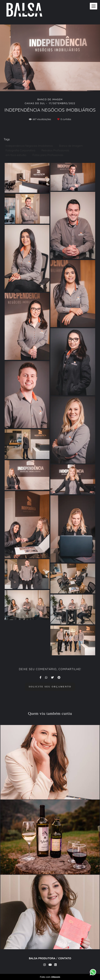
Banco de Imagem (71, 146)
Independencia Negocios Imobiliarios (29, 146)
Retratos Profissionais (55, 150)
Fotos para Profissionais (48, 155)
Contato (65, 958)
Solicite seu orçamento (50, 687)
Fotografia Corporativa (20, 150)
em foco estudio (16, 155)
